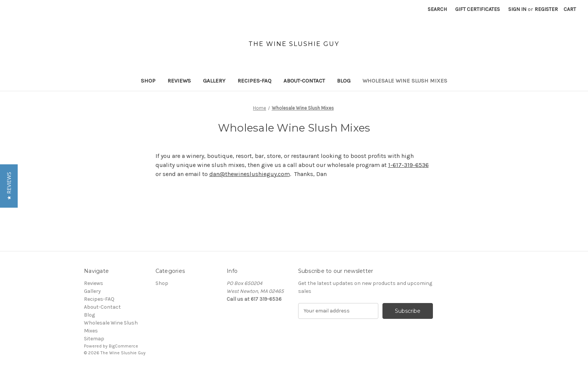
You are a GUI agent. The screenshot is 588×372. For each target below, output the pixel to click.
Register (546, 9)
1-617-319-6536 (408, 165)
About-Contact (304, 81)
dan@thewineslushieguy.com (250, 174)
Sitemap (94, 339)
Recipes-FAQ (254, 81)
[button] (9, 186)
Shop (148, 81)
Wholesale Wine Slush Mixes (405, 81)
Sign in (517, 9)
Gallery (214, 81)
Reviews (179, 81)
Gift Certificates (478, 9)
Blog (344, 81)
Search (437, 9)
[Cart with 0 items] (570, 9)
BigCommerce (123, 346)
